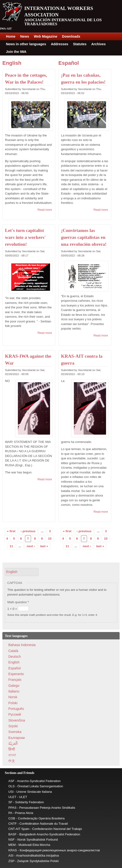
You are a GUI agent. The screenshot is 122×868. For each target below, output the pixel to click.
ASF (11, 781)
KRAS (13, 850)
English (12, 63)
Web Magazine (46, 36)
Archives (98, 44)
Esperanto (16, 674)
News (25, 36)
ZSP (11, 861)
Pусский (15, 714)
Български (17, 738)
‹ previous (28, 531)
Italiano (14, 691)
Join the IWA (16, 52)
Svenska (15, 732)
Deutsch (15, 657)
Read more (45, 210)
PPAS (12, 808)
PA (10, 813)
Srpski (13, 726)
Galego (14, 686)
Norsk (13, 697)
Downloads (71, 36)
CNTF (13, 824)
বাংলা (12, 755)
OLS (11, 786)
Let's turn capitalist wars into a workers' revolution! (25, 237)
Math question (18, 602)
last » (44, 546)
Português (16, 709)
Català (13, 651)
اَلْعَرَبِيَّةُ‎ (13, 743)
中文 (12, 761)
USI (11, 792)
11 (11, 546)
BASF (12, 834)
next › (31, 546)
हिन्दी (12, 749)
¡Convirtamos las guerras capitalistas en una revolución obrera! (84, 237)
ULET (12, 797)
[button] (22, 572)
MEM (12, 845)
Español (69, 63)
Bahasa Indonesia (22, 645)
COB (12, 818)
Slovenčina (17, 720)
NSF (11, 840)
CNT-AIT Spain (19, 829)
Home (11, 36)
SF (10, 802)
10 (50, 539)
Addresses (59, 44)
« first (11, 531)
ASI (11, 855)
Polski (13, 703)
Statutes (80, 44)
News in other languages (26, 44)
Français (15, 680)
